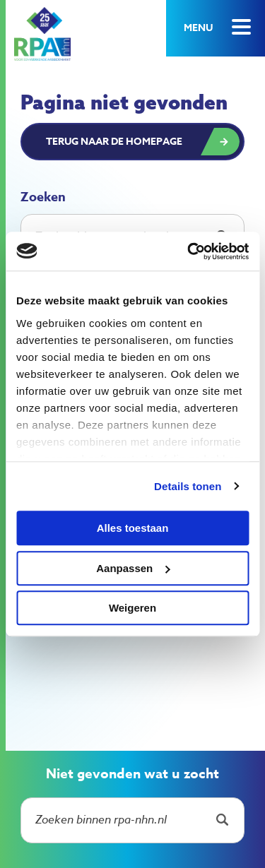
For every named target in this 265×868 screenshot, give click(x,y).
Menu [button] (198, 28)
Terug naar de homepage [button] (114, 142)
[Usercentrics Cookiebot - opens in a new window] (189, 251)
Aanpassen (133, 568)
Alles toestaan (133, 528)
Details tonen (188, 486)
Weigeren (132, 608)
